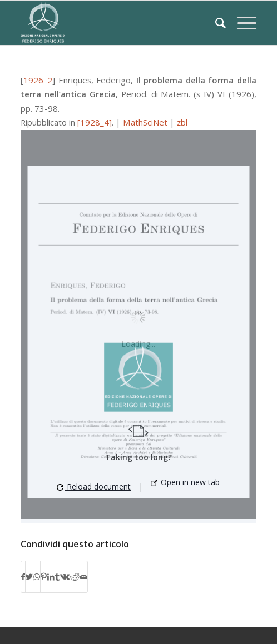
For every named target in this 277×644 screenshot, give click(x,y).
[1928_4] (95, 122)
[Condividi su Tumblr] (57, 577)
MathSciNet (145, 122)
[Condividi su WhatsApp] (37, 577)
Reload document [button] (94, 486)
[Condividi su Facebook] (23, 577)
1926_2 (38, 80)
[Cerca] (215, 23)
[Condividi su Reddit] (75, 577)
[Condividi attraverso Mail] (84, 577)
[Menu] (241, 23)
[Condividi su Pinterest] (44, 577)
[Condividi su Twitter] (29, 577)
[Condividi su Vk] (65, 577)
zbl (182, 122)
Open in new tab (185, 482)
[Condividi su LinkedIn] (51, 577)
